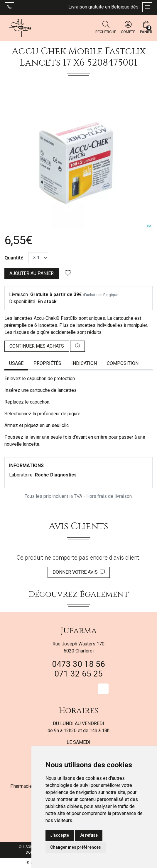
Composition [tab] (123, 363)
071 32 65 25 (78, 674)
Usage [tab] (16, 363)
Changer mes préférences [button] (76, 847)
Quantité (14, 258)
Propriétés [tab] (47, 363)
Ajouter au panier (32, 273)
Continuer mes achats (37, 346)
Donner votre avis (79, 572)
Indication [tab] (84, 363)
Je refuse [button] (89, 835)
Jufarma (79, 631)
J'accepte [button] (60, 835)
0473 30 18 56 (78, 664)
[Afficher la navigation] (147, 7)
